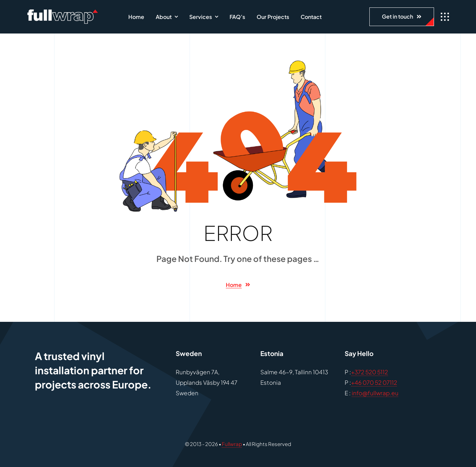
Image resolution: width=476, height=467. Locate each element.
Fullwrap (232, 444)
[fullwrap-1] (62, 12)
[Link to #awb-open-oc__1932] (445, 17)
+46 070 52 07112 (374, 382)
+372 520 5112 (370, 372)
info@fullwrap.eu (375, 393)
